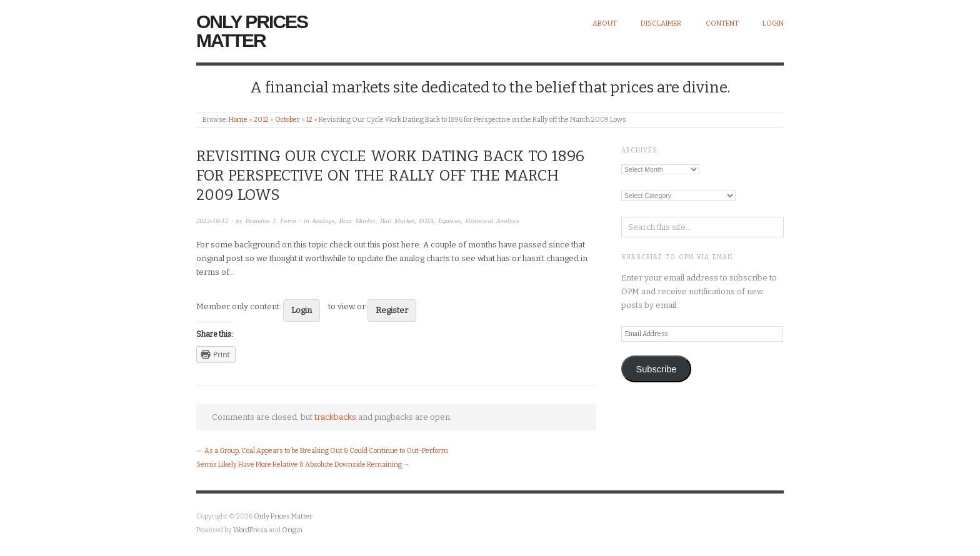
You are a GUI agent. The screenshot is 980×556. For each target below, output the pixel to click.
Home (238, 120)
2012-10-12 (212, 221)
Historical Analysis (492, 221)
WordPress (250, 530)
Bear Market (357, 221)
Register (392, 310)
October (287, 120)
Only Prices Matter (252, 31)
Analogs (323, 221)
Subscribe (656, 369)
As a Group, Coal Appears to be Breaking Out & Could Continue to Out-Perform (326, 451)
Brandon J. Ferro (271, 221)
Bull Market (397, 221)
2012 (261, 120)
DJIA (426, 221)
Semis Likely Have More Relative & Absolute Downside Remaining (299, 464)
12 (309, 120)
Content (722, 23)
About (605, 23)
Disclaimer (661, 23)
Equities (449, 221)
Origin (292, 530)
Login (773, 23)
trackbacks (335, 417)
